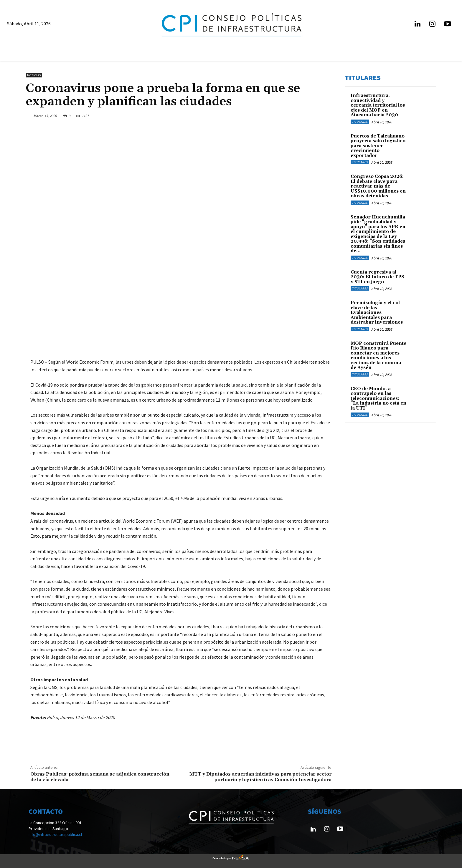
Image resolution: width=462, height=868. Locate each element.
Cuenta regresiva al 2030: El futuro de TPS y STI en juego (377, 277)
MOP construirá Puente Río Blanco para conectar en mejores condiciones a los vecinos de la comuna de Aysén (378, 356)
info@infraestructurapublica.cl (55, 834)
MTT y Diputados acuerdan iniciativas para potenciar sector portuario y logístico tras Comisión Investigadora (260, 777)
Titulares (360, 122)
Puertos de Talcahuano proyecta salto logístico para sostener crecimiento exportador (378, 146)
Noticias (34, 75)
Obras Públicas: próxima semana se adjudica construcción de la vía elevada (100, 777)
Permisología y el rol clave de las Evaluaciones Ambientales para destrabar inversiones (377, 313)
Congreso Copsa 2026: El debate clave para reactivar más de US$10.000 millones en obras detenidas (378, 186)
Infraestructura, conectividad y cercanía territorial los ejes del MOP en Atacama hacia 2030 (378, 105)
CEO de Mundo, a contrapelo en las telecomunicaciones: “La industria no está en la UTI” (378, 399)
